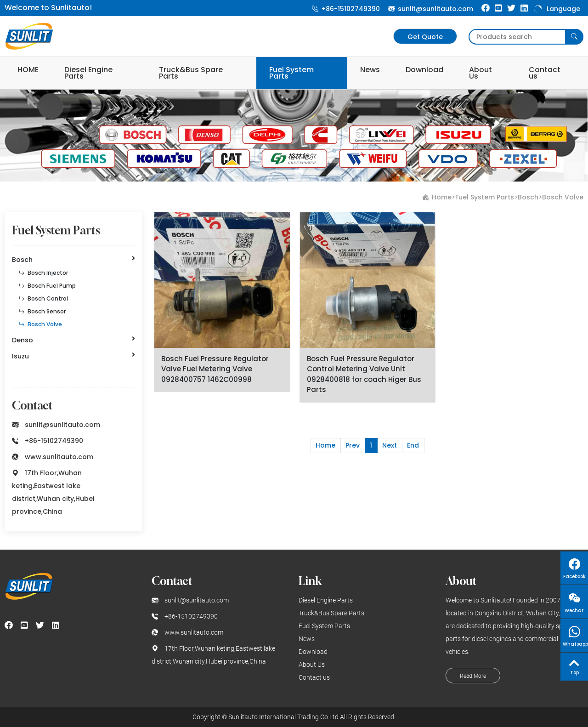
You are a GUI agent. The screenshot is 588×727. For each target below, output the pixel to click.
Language (557, 9)
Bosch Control (43, 298)
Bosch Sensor (42, 311)
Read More (473, 676)
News (370, 70)
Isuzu (73, 356)
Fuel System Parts (291, 73)
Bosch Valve (563, 197)
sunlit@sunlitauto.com (431, 9)
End (413, 445)
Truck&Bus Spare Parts (191, 73)
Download (424, 70)
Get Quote (425, 37)
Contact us (545, 73)
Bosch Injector (43, 273)
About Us (481, 73)
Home (442, 197)
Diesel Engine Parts (88, 73)
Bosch (528, 197)
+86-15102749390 (346, 9)
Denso (73, 340)
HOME (28, 70)
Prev (353, 445)
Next (390, 445)
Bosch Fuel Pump (47, 286)
